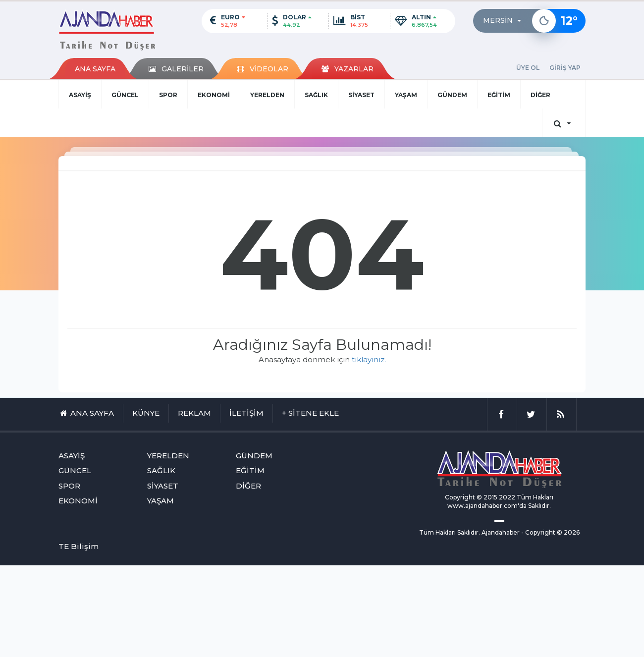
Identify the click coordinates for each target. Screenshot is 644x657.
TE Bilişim (79, 546)
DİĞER (540, 95)
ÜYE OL (528, 68)
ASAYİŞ (80, 95)
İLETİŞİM (246, 413)
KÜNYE (146, 413)
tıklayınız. (369, 359)
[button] (505, 21)
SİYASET (361, 95)
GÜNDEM (452, 95)
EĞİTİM (499, 95)
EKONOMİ (214, 95)
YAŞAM (406, 95)
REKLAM (194, 413)
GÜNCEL (125, 95)
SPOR (168, 95)
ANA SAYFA (95, 69)
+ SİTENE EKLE (310, 413)
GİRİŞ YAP (565, 68)
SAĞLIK (316, 95)
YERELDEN (267, 95)
